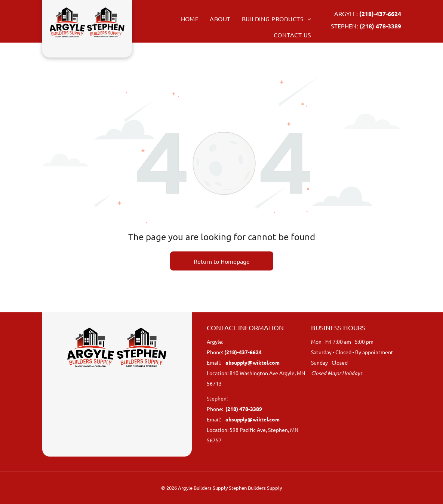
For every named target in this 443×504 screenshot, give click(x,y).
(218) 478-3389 (380, 26)
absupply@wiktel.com (253, 362)
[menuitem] (184, 19)
